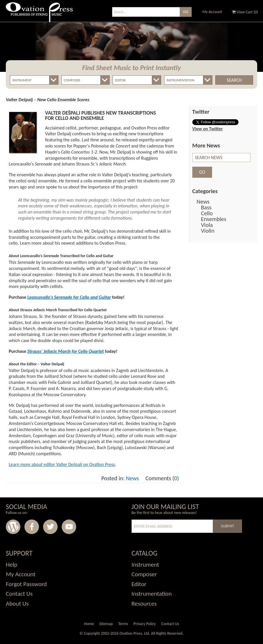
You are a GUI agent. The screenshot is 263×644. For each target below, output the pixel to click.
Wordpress (13, 527)
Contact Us (19, 594)
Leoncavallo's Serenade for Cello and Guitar (69, 297)
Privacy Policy (145, 624)
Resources (144, 604)
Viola (207, 225)
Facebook (32, 527)
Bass (206, 207)
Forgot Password (26, 584)
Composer (144, 574)
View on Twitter (208, 129)
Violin (208, 231)
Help (11, 565)
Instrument (145, 565)
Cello (207, 213)
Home (89, 624)
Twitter (50, 527)
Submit (227, 526)
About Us (17, 604)
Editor (139, 584)
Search (234, 80)
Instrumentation (152, 594)
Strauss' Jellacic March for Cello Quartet (66, 351)
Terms (123, 624)
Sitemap (106, 624)
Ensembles (214, 219)
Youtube (69, 527)
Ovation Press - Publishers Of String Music (39, 14)
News (133, 478)
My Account (212, 12)
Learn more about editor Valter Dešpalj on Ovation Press (62, 464)
